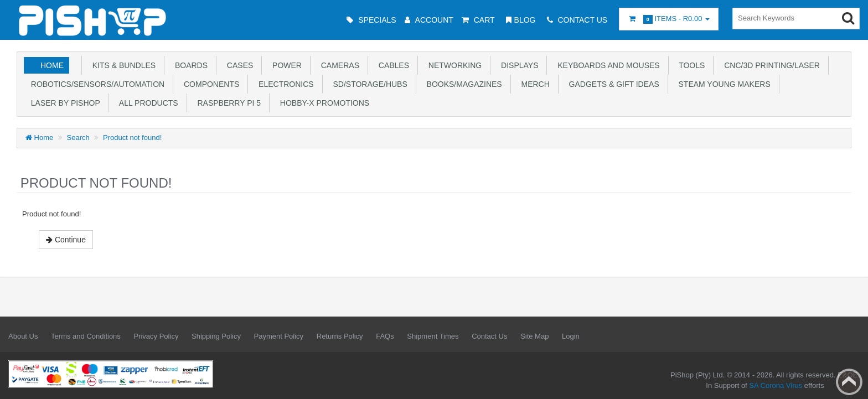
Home (52, 65)
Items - (669, 19)
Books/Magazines (462, 84)
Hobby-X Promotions (322, 103)
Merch (533, 84)
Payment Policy (279, 336)
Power (285, 65)
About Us (23, 336)
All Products (147, 103)
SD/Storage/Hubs (368, 84)
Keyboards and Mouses (606, 65)
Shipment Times (433, 336)
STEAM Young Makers (722, 84)
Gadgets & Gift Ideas (612, 84)
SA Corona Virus (776, 385)
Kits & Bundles (122, 65)
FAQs (385, 336)
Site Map (534, 336)
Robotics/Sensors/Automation (95, 84)
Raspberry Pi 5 (227, 103)
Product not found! (132, 138)
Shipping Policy (216, 336)
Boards (189, 65)
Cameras (338, 65)
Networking (453, 65)
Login (571, 336)
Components (209, 84)
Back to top (849, 382)
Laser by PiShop (63, 103)
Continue (66, 240)
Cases (238, 65)
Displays (517, 65)
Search (78, 138)
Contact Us (489, 336)
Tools (690, 65)
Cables (392, 65)
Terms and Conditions (86, 336)
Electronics (284, 84)
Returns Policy (340, 336)
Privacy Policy (156, 336)
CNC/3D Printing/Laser (769, 65)
